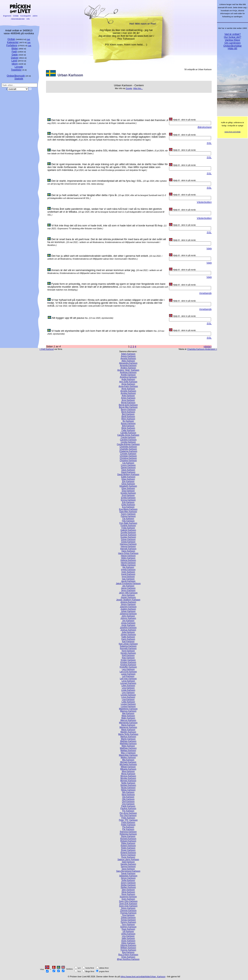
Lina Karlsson (128, 688)
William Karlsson (128, 948)
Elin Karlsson (128, 481)
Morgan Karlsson (128, 781)
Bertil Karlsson (128, 416)
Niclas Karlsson (128, 787)
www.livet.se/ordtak (233, 132)
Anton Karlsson (128, 398)
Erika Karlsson (128, 504)
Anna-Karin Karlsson (128, 386)
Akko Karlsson (128, 361)
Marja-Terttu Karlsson (128, 734)
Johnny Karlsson (128, 618)
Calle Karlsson (128, 430)
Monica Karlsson (128, 776)
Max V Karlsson (128, 753)
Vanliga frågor (232, 40)
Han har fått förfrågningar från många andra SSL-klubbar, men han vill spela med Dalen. (103, 150)
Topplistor (16, 70)
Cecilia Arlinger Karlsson (128, 444)
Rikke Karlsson (128, 843)
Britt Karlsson (128, 426)
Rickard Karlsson (128, 841)
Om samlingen (232, 43)
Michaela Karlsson (128, 764)
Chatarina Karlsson (128, 451)
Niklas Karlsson (128, 790)
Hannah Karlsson (128, 549)
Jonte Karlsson (128, 625)
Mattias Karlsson (128, 750)
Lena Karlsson (128, 681)
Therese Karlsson (128, 910)
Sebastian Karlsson (128, 876)
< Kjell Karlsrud (47, 349)
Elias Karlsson (128, 479)
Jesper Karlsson (128, 597)
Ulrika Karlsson (128, 934)
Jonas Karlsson (128, 623)
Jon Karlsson (128, 620)
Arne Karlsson (128, 400)
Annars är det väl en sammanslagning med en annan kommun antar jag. (93, 270)
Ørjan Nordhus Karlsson (128, 959)
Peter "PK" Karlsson (128, 820)
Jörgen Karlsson (128, 634)
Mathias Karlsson (128, 741)
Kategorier (13, 42)
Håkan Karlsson (128, 565)
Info (28, 19)
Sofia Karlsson (128, 880)
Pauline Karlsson (128, 808)
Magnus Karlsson (128, 711)
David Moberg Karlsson (128, 474)
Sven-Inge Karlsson (128, 906)
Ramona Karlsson (128, 832)
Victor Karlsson (128, 941)
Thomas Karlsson (128, 913)
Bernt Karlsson (128, 412)
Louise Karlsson (128, 704)
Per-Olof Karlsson (128, 815)
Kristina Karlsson (128, 665)
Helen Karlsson (128, 558)
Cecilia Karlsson (128, 442)
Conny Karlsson (128, 465)
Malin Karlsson (128, 718)
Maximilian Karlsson (128, 755)
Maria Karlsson (128, 725)
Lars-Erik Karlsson (128, 672)
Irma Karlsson (128, 576)
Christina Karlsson (128, 458)
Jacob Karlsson (128, 581)
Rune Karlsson (128, 857)
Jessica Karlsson (128, 602)
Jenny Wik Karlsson (128, 593)
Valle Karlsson (128, 938)
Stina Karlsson (128, 892)
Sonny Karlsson (128, 883)
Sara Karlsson (128, 869)
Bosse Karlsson (128, 423)
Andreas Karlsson (128, 372)
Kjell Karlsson (128, 655)
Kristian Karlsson (128, 662)
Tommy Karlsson (128, 922)
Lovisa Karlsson (128, 706)
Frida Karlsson (128, 528)
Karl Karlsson (128, 641)
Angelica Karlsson (128, 377)
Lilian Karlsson (128, 685)
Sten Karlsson (128, 890)
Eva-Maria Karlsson (128, 509)
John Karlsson (128, 616)
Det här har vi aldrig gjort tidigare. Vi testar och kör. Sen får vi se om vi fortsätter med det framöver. (109, 120)
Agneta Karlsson (128, 358)
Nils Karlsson (128, 792)
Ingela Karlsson (128, 569)
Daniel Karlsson (128, 467)
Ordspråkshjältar (233, 46)
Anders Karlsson (128, 368)
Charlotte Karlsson (128, 449)
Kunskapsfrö (25, 16)
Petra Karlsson (128, 822)
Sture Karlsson (128, 894)
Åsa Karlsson (128, 952)
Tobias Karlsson (128, 917)
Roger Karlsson (128, 850)
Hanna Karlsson (128, 546)
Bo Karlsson (128, 421)
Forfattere (12, 45)
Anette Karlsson (128, 375)
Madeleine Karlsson (128, 709)
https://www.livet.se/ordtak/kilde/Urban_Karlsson (143, 977)
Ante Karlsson (128, 395)
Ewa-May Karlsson (128, 511)
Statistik (19, 79)
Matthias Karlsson (128, 748)
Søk (28, 39)
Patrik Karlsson (128, 806)
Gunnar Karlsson (128, 535)
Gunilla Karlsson (128, 532)
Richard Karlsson (128, 839)
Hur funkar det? (233, 37)
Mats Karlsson (128, 746)
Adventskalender (18, 19)
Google (129, 88)
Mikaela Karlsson (128, 769)
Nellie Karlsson (128, 783)
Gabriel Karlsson (128, 530)
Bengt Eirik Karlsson (128, 405)
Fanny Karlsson (128, 514)
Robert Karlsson (128, 845)
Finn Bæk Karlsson (128, 523)
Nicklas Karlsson (128, 785)
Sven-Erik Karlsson (128, 903)
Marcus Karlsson (128, 720)
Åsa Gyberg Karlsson (128, 954)
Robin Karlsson (128, 848)
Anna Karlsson (128, 384)
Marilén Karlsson (128, 732)
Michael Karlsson (128, 762)
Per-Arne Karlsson (128, 813)
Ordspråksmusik (16, 76)
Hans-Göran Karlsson (128, 553)
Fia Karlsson (128, 518)
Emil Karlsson (128, 495)
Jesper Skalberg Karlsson (128, 600)
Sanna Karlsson (128, 866)
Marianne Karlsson (128, 727)
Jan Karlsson (128, 586)
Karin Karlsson (128, 639)
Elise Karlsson (128, 488)
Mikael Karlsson (128, 767)
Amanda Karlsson (128, 365)
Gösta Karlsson (128, 542)
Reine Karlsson (128, 836)
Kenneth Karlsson (128, 648)
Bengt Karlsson (128, 402)
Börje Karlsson (128, 428)
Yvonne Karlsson (128, 950)
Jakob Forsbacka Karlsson (128, 583)
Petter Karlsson (128, 825)
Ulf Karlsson (128, 931)
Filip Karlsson (128, 521)
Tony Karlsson (128, 924)
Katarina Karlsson (128, 646)
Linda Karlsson (128, 690)
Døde (15, 55)
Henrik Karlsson (128, 562)
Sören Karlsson (128, 908)
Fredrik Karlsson (128, 525)
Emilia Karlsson (128, 498)
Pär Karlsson (128, 829)
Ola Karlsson (128, 797)
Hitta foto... (138, 88)
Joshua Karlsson (128, 630)
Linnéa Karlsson (128, 695)
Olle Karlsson (128, 799)
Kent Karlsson (128, 651)
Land (14, 61)
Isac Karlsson (128, 579)
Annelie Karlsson (128, 391)
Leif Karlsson (128, 676)
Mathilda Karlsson (128, 743)
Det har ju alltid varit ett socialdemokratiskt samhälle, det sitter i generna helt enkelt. (100, 256)
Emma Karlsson (128, 500)
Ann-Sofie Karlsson (128, 382)
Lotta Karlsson (128, 702)
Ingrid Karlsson (128, 574)
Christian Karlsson (128, 456)
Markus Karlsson (128, 736)
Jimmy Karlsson (128, 604)
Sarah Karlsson (128, 873)
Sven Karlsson (128, 899)
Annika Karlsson (128, 393)
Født (14, 52)
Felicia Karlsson (128, 516)
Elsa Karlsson (128, 491)
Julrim (35, 16)
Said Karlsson (128, 862)
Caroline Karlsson (128, 440)
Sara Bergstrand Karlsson (128, 871)
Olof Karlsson (128, 801)
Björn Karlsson (128, 419)
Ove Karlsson (128, 804)
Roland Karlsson (128, 852)
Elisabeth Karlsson (128, 486)
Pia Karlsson (128, 827)
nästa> (208, 346)
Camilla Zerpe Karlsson (128, 435)
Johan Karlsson (128, 611)
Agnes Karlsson (128, 356)
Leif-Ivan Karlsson (128, 678)
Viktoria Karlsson (128, 945)
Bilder (15, 48)
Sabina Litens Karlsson (128, 859)
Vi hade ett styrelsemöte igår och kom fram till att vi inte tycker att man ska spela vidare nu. (104, 331)
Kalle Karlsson (128, 637)
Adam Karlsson (128, 354)
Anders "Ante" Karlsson (128, 370)
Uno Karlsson (128, 936)
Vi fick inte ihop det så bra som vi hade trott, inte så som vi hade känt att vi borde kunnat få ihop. (107, 225)
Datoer (15, 58)
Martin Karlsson (128, 739)
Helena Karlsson (128, 560)
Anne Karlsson (128, 389)
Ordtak (16, 16)
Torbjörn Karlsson (128, 927)
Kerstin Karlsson (128, 653)
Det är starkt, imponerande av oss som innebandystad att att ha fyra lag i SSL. (97, 181)
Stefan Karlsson (128, 885)
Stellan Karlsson (128, 887)
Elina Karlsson (128, 484)
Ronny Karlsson (128, 855)
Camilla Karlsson (128, 433)
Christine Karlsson (128, 460)
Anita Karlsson (128, 379)
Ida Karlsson (128, 567)
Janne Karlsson (128, 588)
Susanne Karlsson (128, 896)
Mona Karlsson (128, 774)
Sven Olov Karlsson (128, 901)
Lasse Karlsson (128, 674)
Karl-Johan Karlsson (128, 644)
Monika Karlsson (128, 778)
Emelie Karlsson (128, 493)
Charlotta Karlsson (128, 447)
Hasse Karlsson (128, 556)
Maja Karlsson (128, 716)
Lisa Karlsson (128, 699)
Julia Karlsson (128, 632)
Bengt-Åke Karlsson (128, 407)
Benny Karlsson (128, 409)
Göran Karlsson (128, 539)
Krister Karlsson (128, 660)
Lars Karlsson (128, 669)
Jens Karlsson (128, 595)
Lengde (19, 67)
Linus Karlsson (128, 697)
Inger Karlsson (128, 572)
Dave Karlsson (128, 470)
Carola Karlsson (128, 437)
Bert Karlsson (128, 414)
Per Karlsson (128, 811)
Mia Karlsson (128, 760)
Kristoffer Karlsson (128, 667)
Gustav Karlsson (128, 537)
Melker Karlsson (128, 757)
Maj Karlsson (128, 713)
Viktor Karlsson (128, 943)
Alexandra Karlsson (128, 363)
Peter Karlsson (128, 818)
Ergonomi (7, 16)
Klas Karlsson (128, 658)
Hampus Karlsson (128, 544)
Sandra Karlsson (128, 864)
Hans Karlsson (128, 551)
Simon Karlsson (128, 878)
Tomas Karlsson (128, 920)
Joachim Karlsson (128, 607)
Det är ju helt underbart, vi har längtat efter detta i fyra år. (85, 195)
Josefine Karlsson (128, 627)
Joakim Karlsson (128, 609)
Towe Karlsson (128, 929)
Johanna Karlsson (128, 614)
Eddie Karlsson (128, 477)
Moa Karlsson (128, 771)
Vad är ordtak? (233, 34)
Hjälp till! (233, 48)
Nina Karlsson (128, 794)
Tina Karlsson (128, 915)
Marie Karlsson (128, 729)
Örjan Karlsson (128, 957)
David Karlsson (128, 472)
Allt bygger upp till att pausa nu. (70, 318)
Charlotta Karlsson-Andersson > (202, 349)
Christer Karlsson (128, 453)
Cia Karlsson (128, 463)
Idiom (15, 64)
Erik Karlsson (128, 502)
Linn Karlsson (128, 692)
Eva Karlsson (128, 507)
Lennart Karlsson (128, 683)
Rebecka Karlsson (128, 834)
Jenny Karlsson (128, 590)
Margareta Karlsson (128, 723)
